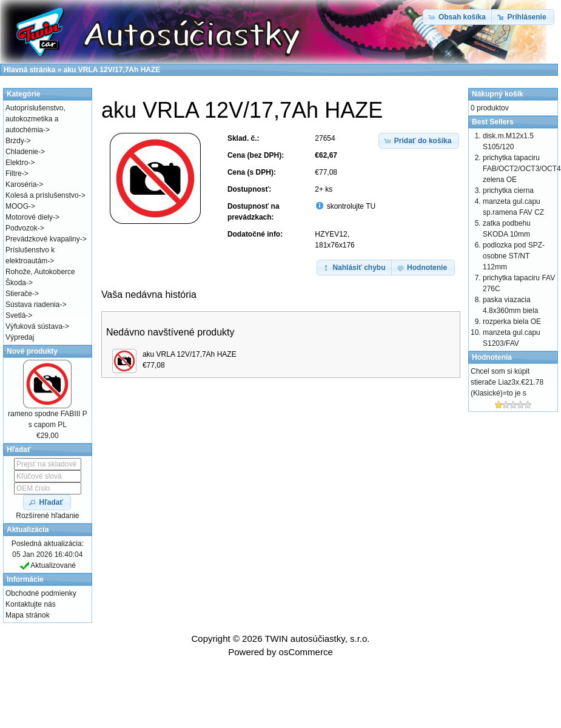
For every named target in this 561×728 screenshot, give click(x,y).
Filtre (14, 174)
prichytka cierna (508, 190)
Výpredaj (20, 337)
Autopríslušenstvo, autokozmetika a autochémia (35, 119)
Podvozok (22, 228)
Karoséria (21, 184)
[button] (419, 141)
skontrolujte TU (350, 206)
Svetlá (15, 315)
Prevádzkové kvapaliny (43, 239)
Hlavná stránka (29, 70)
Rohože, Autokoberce (40, 272)
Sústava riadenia (32, 305)
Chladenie (22, 152)
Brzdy (15, 141)
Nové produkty (32, 351)
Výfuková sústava (34, 326)
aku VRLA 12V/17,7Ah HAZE (190, 354)
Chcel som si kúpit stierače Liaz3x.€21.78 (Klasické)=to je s (507, 382)
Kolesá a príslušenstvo (42, 195)
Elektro (17, 163)
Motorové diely (29, 217)
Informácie (25, 579)
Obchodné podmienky (41, 593)
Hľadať (19, 450)
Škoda (16, 283)
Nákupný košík (498, 94)
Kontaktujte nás (31, 604)
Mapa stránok (28, 615)
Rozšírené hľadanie (47, 516)
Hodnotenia (492, 357)
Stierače (19, 294)
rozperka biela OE (512, 322)
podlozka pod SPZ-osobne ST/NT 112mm (514, 256)
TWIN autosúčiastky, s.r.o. (317, 639)
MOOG (17, 206)
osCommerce (306, 652)
